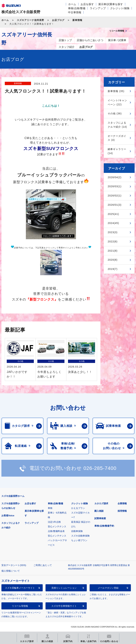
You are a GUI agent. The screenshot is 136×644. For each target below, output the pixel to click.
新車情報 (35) (116, 91)
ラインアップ (98, 8)
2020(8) (113, 260)
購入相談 (99, 511)
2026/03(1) (115, 186)
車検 (50, 508)
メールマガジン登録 (108, 588)
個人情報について (11, 571)
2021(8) (113, 251)
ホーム (72, 4)
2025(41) (113, 214)
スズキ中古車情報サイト (64, 606)
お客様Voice (8, 516)
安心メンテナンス (57, 527)
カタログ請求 (101, 503)
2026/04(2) (115, 177)
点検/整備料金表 (56, 531)
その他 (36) (115, 113)
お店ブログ (58, 20)
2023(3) (113, 232)
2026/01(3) (115, 205)
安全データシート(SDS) (14, 565)
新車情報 (77, 20)
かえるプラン (78, 508)
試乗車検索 (100, 518)
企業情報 (122, 503)
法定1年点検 (54, 522)
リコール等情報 (20, 606)
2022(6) (113, 241)
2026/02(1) (115, 196)
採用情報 (122, 511)
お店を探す (87, 4)
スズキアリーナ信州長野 (30, 20)
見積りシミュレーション (64, 588)
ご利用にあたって (43, 565)
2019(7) (113, 269)
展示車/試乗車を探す (111, 4)
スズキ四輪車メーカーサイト (20, 588)
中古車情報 (75, 12)
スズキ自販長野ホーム (13, 496)
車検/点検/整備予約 (104, 526)
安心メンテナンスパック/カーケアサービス (57, 540)
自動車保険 (77, 531)
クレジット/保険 (120, 8)
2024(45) (113, 223)
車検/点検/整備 (77, 8)
